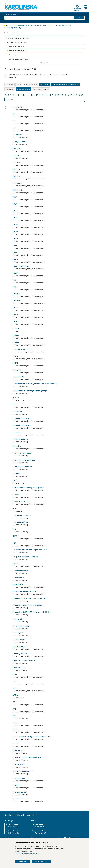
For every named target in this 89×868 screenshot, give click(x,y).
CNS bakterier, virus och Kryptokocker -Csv (30, 550)
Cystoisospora (18, 764)
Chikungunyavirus (20, 439)
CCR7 (15, 197)
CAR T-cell (16, 162)
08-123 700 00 (40, 827)
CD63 (15, 315)
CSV (14, 681)
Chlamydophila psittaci (22, 467)
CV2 (14, 702)
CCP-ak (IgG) (17, 190)
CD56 (15, 308)
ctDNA (15, 695)
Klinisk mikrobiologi (23, 89)
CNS (14, 543)
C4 (13, 128)
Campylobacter (19, 142)
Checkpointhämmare (21, 418)
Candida (16, 155)
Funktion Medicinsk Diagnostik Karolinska (30, 25)
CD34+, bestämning (20, 266)
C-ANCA (16, 149)
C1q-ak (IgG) (17, 107)
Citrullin (16, 494)
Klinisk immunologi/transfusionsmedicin (66, 85)
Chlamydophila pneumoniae (24, 460)
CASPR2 (16, 176)
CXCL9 (15, 743)
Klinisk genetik (45, 85)
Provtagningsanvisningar (13, 28)
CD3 (14, 245)
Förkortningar (13, 55)
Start (8, 25)
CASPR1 (16, 169)
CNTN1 (15, 564)
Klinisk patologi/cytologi (41, 89)
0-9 (82, 95)
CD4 (14, 287)
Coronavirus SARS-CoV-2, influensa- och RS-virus (32, 612)
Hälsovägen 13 (13, 833)
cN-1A (15, 536)
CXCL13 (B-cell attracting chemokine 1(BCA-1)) (31, 737)
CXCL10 (15, 723)
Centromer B (18, 377)
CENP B (15, 363)
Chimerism (17, 446)
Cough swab (17, 619)
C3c (14, 121)
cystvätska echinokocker (22, 771)
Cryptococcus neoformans (23, 660)
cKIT (14, 508)
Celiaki (15, 335)
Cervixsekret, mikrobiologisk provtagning (29, 391)
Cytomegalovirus (19, 792)
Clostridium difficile (20, 522)
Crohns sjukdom (19, 654)
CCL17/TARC (17, 183)
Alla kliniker (10, 85)
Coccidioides (17, 577)
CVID (14, 709)
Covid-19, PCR (18, 633)
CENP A (15, 356)
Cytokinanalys (18, 778)
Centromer (17, 370)
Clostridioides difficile (21, 515)
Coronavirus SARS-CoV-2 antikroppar (27, 605)
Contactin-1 (17, 584)
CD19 (15, 218)
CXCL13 (15, 730)
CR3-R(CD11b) (18, 647)
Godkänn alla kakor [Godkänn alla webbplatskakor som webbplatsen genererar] (41, 861)
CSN (14, 674)
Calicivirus (17, 135)
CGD (14, 405)
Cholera (16, 474)
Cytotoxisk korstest (20, 799)
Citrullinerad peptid (20, 501)
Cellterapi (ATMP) (19, 349)
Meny (85, 9)
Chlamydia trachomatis (22, 453)
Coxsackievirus (18, 640)
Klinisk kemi (10, 89)
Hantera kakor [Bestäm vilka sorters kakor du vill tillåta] (23, 861)
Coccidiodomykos (20, 571)
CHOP (15, 481)
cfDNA (15, 398)
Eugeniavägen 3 (40, 833)
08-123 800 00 (13, 827)
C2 (13, 114)
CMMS (19, 85)
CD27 (15, 238)
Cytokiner (16, 785)
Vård (12, 25)
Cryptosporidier (19, 667)
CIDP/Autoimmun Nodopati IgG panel (27, 488)
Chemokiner (17, 432)
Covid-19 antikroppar (21, 626)
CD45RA (16, 294)
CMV (14, 529)
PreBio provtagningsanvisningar (19, 59)
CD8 (14, 321)
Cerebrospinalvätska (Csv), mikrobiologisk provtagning (34, 384)
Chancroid (17, 411)
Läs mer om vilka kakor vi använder (27, 854)
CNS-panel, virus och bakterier (25, 557)
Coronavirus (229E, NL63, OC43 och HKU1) (29, 598)
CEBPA (15, 328)
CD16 (15, 211)
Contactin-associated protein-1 (25, 591)
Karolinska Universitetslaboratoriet (59, 25)
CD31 (15, 259)
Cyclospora (17, 750)
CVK (14, 716)
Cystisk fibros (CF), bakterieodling (26, 757)
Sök (79, 17)
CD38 (15, 273)
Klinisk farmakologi (30, 85)
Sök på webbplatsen (13, 18)
